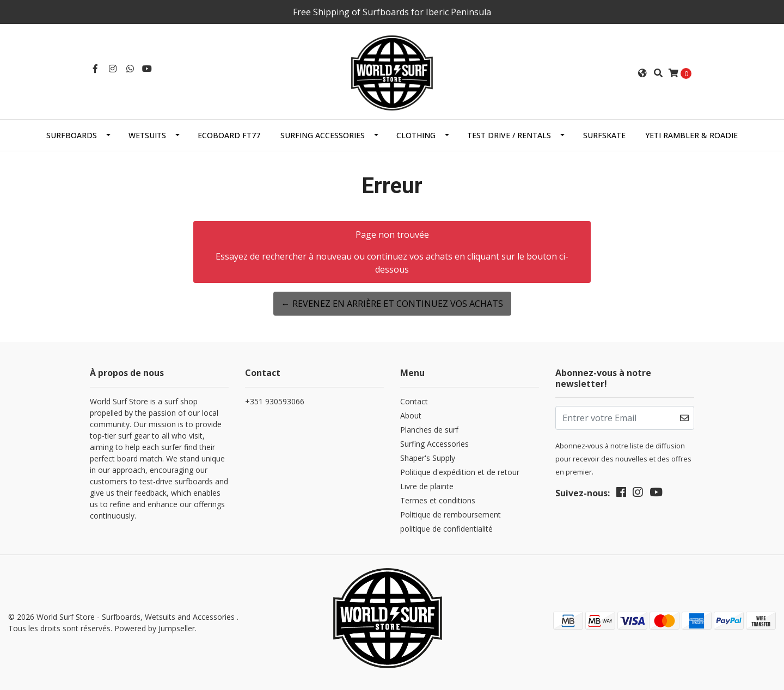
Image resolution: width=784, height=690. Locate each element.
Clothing (416, 135)
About (411, 415)
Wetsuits (147, 135)
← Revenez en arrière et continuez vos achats (392, 304)
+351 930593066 (275, 401)
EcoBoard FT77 (229, 135)
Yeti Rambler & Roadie (691, 135)
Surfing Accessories (323, 135)
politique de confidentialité (446, 529)
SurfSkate (604, 135)
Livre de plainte (427, 486)
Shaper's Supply (428, 458)
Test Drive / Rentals (509, 135)
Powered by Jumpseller (155, 628)
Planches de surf (429, 430)
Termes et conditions (438, 500)
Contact (414, 401)
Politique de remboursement (451, 515)
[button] (642, 73)
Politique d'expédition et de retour (460, 472)
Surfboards (72, 135)
